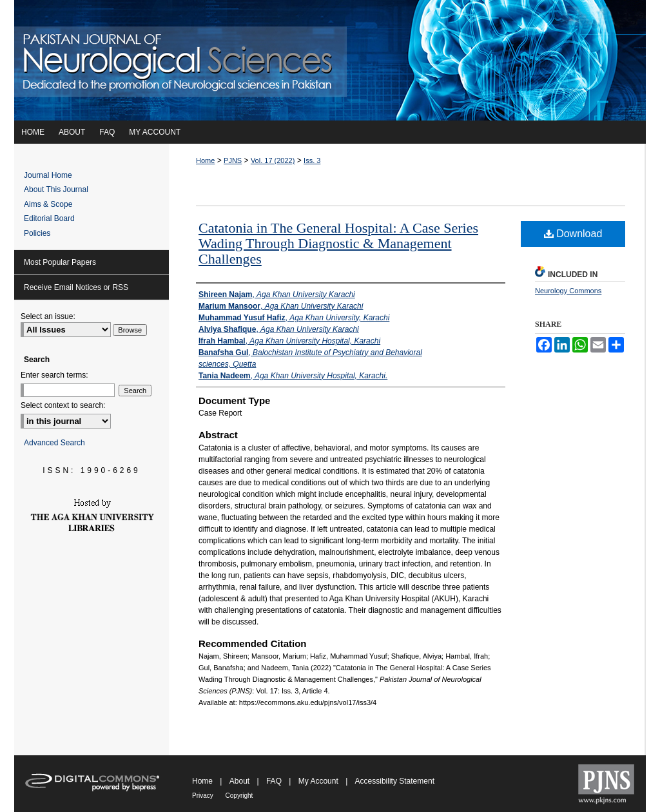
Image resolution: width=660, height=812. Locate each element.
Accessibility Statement (395, 781)
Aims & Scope (48, 204)
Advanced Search (54, 443)
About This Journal (56, 189)
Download (573, 234)
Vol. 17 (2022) (273, 160)
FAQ (275, 781)
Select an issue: (48, 316)
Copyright (239, 796)
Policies (37, 233)
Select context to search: (63, 405)
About (241, 781)
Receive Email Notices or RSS (76, 287)
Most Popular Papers (60, 262)
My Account (319, 781)
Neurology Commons (568, 291)
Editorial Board (49, 218)
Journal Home (48, 175)
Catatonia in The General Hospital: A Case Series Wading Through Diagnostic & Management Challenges (338, 243)
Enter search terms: (54, 375)
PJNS (233, 160)
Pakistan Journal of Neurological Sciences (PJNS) (330, 60)
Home (205, 160)
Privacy (204, 796)
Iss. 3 (312, 160)
